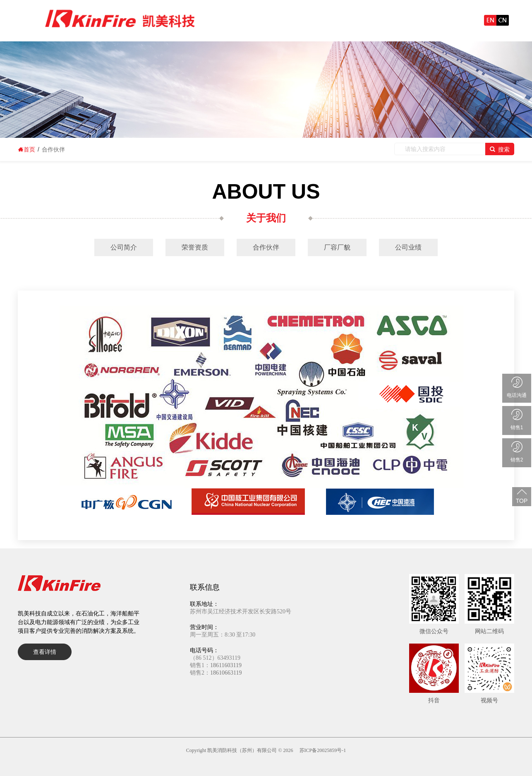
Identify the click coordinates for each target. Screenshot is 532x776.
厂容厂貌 (337, 247)
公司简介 (124, 247)
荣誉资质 (195, 247)
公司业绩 (408, 247)
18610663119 (226, 673)
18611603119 (226, 665)
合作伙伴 (266, 247)
